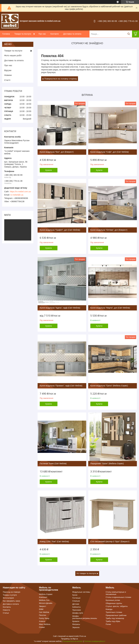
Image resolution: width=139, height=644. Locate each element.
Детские (76, 604)
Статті (7, 80)
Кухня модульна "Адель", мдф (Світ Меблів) (60, 308)
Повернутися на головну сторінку (61, 79)
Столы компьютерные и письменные (116, 593)
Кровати (76, 621)
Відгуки (8, 70)
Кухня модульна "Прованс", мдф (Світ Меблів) (61, 386)
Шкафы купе (78, 613)
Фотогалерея (8, 598)
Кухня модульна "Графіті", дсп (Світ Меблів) (60, 230)
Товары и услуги (10, 595)
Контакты (7, 607)
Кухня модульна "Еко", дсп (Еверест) (57, 152)
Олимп (42, 627)
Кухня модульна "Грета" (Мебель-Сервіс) (109, 386)
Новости (6, 610)
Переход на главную (12, 592)
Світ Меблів (44, 612)
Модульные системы (81, 592)
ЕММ (41, 609)
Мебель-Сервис (46, 594)
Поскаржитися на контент (73, 641)
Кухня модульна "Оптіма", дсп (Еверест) (109, 230)
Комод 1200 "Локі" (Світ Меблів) (54, 542)
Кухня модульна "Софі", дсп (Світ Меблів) (110, 152)
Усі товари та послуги (86, 573)
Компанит (43, 597)
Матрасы (76, 624)
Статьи (6, 613)
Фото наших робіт (13, 55)
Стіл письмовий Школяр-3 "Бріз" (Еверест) (110, 542)
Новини (8, 75)
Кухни (75, 595)
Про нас (42, 34)
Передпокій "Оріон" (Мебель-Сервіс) (107, 463)
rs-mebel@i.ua (17, 195)
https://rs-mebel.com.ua (20, 192)
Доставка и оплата (11, 604)
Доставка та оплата (72, 34)
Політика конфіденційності (95, 641)
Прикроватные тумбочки (116, 615)
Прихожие (77, 610)
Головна (6, 34)
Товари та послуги (23, 34)
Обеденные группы (114, 603)
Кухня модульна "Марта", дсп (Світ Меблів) (110, 308)
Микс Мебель (45, 624)
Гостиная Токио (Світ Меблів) (53, 463)
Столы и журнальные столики (118, 597)
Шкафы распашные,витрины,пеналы (85, 617)
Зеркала (76, 627)
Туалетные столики (114, 612)
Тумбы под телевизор (115, 618)
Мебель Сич (44, 600)
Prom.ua (83, 636)
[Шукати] (129, 34)
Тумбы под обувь (113, 621)
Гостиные (76, 598)
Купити (49, 170)
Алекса (42, 621)
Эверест (43, 606)
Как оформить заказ (11, 601)
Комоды (109, 609)
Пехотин (43, 615)
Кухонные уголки (113, 600)
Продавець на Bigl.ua (69, 639)
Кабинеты (77, 607)
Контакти (54, 34)
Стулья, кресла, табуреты (117, 606)
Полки (108, 624)
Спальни (76, 601)
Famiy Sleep (44, 618)
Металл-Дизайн (46, 603)
